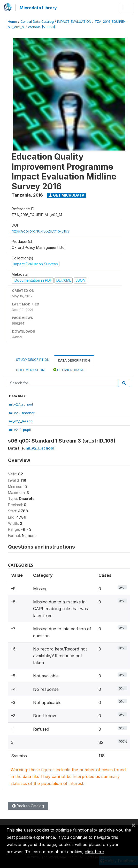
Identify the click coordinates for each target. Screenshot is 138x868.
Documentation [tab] (30, 370)
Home (12, 22)
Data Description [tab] (74, 360)
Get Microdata (67, 195)
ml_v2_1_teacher (22, 413)
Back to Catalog (28, 806)
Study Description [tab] (33, 360)
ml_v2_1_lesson (21, 421)
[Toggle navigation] (127, 8)
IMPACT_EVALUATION (74, 22)
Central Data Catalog (37, 22)
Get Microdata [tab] (68, 370)
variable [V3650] (41, 27)
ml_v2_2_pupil (20, 430)
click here (94, 852)
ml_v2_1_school (21, 404)
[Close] (133, 825)
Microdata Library (38, 8)
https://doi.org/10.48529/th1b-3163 (40, 231)
